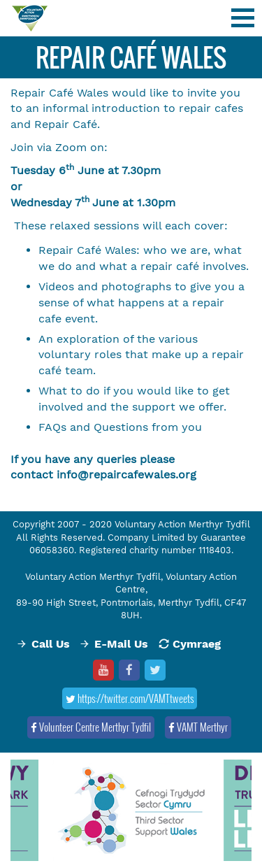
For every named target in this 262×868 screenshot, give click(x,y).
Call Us (51, 644)
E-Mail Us (121, 644)
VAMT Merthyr (198, 727)
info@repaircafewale (113, 475)
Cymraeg (197, 644)
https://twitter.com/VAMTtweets (130, 698)
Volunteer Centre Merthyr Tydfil (91, 727)
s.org (183, 475)
